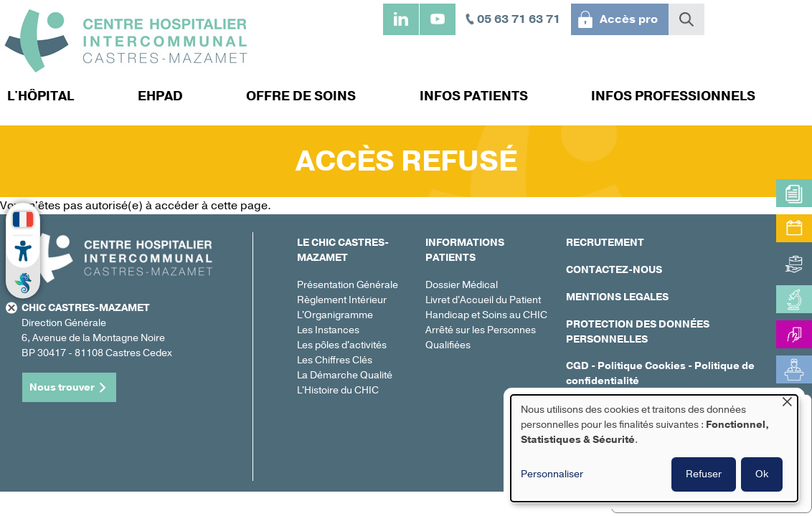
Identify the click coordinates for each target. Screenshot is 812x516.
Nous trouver (62, 387)
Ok (762, 474)
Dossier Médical (462, 285)
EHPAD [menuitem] (160, 96)
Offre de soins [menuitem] (301, 96)
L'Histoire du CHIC (338, 390)
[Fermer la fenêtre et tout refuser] (787, 404)
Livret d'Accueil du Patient (483, 300)
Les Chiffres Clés (335, 360)
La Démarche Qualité (345, 375)
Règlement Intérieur (342, 300)
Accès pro (629, 19)
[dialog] (654, 448)
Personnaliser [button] (552, 474)
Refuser (704, 474)
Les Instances (328, 330)
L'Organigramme (335, 315)
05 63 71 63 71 (519, 19)
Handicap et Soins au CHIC (486, 315)
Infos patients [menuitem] (474, 96)
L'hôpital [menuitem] (41, 96)
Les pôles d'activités (342, 345)
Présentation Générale (348, 285)
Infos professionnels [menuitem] (673, 96)
